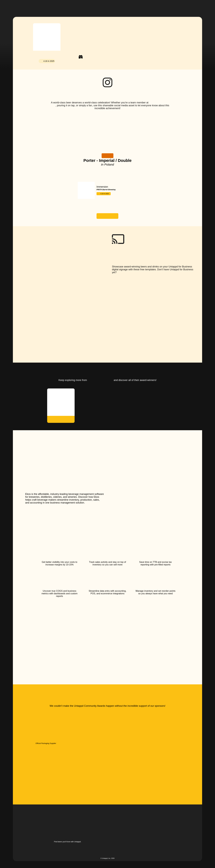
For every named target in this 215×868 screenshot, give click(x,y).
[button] (115, 6)
